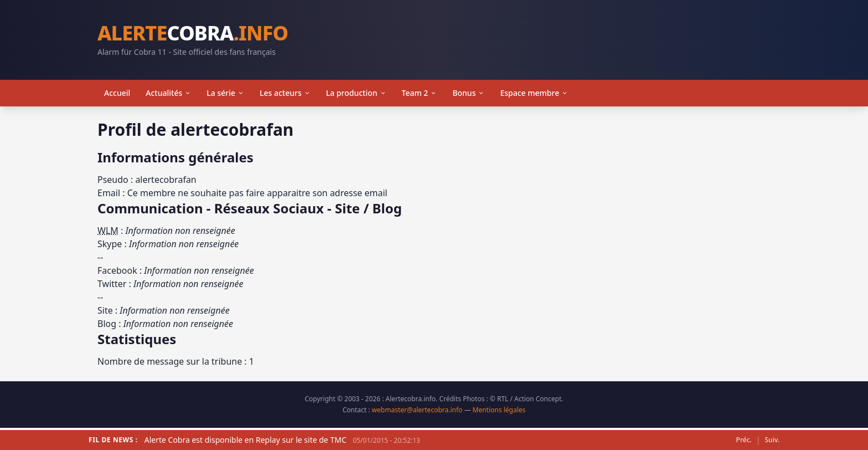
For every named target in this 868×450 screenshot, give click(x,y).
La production (356, 93)
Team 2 (420, 93)
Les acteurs (285, 93)
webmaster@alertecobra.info (417, 410)
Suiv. (772, 440)
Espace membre (534, 93)
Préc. (744, 440)
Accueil (117, 93)
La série (225, 93)
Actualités (168, 93)
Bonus (468, 93)
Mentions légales (499, 410)
